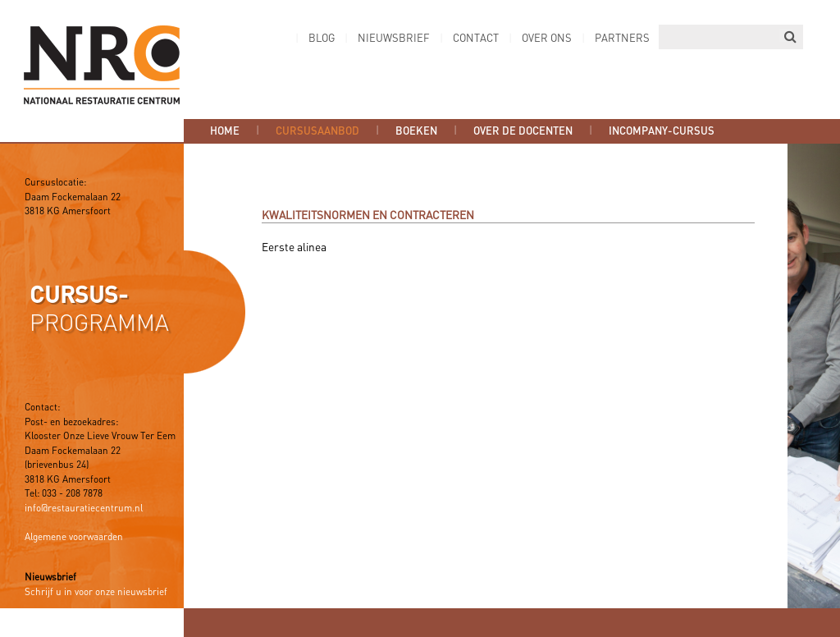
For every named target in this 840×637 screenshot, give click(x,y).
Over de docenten (523, 131)
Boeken (416, 131)
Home (225, 131)
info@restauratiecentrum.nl (84, 509)
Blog (322, 39)
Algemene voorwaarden (74, 538)
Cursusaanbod (317, 131)
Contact (476, 39)
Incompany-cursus (662, 131)
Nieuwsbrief (394, 39)
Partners (622, 39)
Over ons (547, 39)
